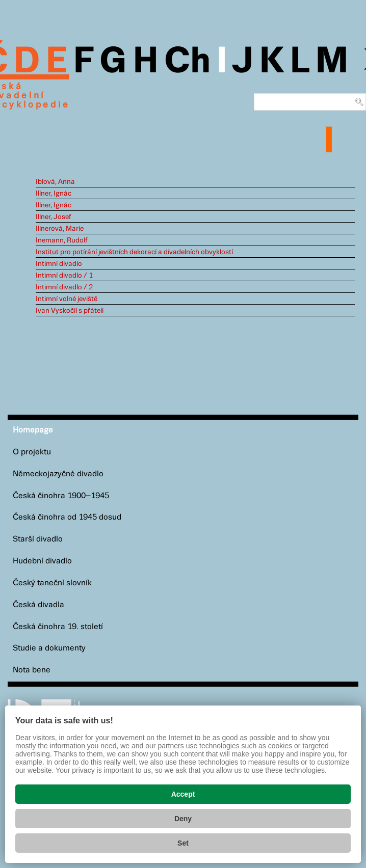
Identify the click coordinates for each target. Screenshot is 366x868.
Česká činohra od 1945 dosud (67, 517)
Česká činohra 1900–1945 (61, 496)
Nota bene (32, 670)
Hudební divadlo (42, 561)
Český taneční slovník (52, 583)
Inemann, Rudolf (62, 240)
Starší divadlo (38, 539)
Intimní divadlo (59, 264)
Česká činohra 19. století (58, 627)
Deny (183, 819)
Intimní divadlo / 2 (64, 287)
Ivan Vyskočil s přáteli (70, 311)
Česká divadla (38, 605)
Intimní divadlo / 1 (64, 276)
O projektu (32, 452)
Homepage (33, 430)
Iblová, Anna (55, 182)
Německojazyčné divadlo (58, 474)
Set (183, 843)
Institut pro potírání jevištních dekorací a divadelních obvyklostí (134, 252)
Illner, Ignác (54, 194)
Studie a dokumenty (49, 648)
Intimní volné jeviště (67, 299)
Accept (183, 794)
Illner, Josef (54, 217)
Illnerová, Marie (60, 229)
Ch (187, 62)
